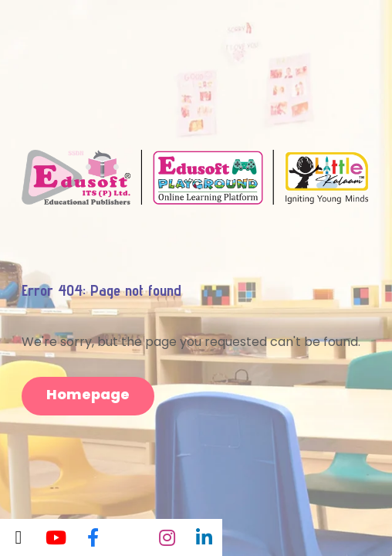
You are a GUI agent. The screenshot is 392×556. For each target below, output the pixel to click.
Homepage (88, 394)
